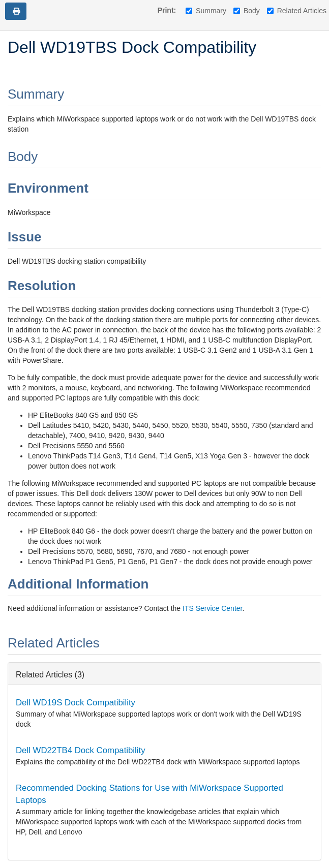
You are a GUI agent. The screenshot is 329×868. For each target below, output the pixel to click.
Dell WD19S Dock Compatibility (76, 703)
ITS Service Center (213, 608)
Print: (167, 10)
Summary (206, 11)
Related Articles (297, 11)
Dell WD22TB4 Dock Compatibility (81, 750)
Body (247, 11)
